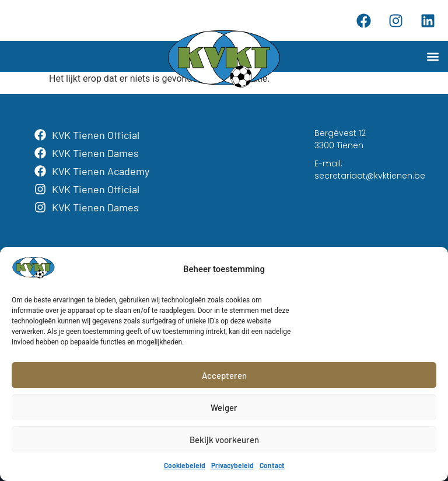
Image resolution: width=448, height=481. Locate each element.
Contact (272, 465)
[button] (433, 56)
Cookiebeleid (185, 465)
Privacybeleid (232, 465)
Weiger (224, 407)
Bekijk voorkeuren (224, 440)
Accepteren (224, 375)
